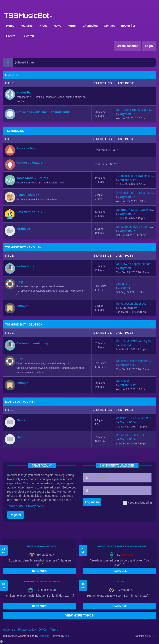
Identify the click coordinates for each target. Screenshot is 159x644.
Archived (23, 229)
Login (149, 46)
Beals (123, 288)
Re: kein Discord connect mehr (136, 361)
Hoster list (128, 26)
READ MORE (40, 571)
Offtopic (22, 306)
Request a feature (30, 162)
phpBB (69, 636)
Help (20, 282)
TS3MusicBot (16, 131)
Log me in (92, 502)
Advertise (9, 630)
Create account (127, 46)
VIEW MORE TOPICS (79, 615)
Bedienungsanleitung (32, 343)
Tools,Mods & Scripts (32, 178)
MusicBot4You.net (20, 402)
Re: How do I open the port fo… (136, 264)
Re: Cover (122, 381)
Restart (121, 582)
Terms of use (16, 506)
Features (26, 26)
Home (10, 26)
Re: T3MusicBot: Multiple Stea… (137, 110)
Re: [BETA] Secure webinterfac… (137, 210)
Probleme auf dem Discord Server (42, 582)
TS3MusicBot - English (23, 247)
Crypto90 (126, 114)
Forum (72, 26)
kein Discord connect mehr (42, 546)
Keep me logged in (137, 503)
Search (31, 36)
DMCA (43, 630)
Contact (109, 26)
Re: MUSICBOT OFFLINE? (134, 435)
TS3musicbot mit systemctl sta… (137, 176)
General (12, 75)
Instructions (25, 266)
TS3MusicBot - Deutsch (24, 324)
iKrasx (124, 345)
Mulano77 (126, 180)
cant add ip (123, 284)
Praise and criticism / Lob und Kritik (43, 112)
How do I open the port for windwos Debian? (121, 546)
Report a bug (26, 148)
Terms (54, 630)
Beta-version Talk (29, 212)
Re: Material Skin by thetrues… (136, 227)
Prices (43, 26)
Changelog (90, 26)
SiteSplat (43, 636)
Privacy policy (35, 506)
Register (16, 515)
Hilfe (20, 359)
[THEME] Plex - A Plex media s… (137, 193)
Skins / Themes (28, 195)
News (57, 26)
